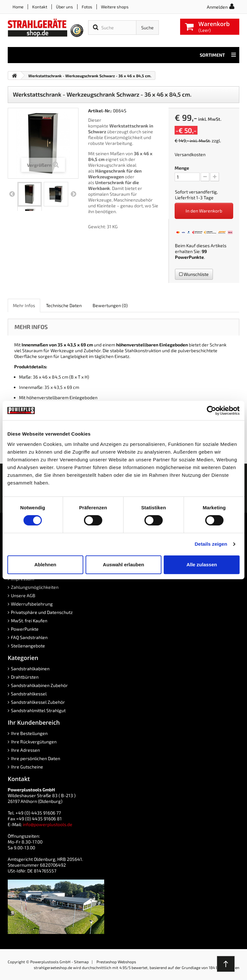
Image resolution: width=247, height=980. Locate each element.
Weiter (73, 194)
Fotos (87, 7)
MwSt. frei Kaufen (29, 621)
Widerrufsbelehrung (32, 604)
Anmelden (217, 7)
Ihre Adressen (25, 750)
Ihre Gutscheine (27, 767)
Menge (182, 168)
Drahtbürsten (25, 677)
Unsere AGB (23, 595)
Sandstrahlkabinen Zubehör (39, 685)
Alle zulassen (202, 565)
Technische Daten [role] (64, 305)
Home (18, 7)
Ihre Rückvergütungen (34, 742)
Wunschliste (194, 274)
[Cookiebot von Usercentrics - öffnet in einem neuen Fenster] (211, 410)
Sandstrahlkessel (29, 694)
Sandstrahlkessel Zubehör (38, 702)
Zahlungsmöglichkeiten (35, 587)
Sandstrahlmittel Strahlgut (38, 710)
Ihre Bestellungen (29, 733)
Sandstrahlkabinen (30, 669)
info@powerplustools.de (48, 824)
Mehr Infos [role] (24, 305)
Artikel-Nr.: (100, 111)
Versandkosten (190, 154)
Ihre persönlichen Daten (36, 758)
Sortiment (218, 55)
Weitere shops (115, 7)
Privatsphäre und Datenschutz (42, 612)
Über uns (64, 7)
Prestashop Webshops (116, 962)
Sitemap (81, 962)
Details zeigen (211, 544)
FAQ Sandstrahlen (29, 637)
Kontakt (40, 7)
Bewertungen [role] (110, 305)
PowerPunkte (189, 257)
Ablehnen (45, 565)
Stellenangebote (28, 646)
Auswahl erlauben (123, 565)
